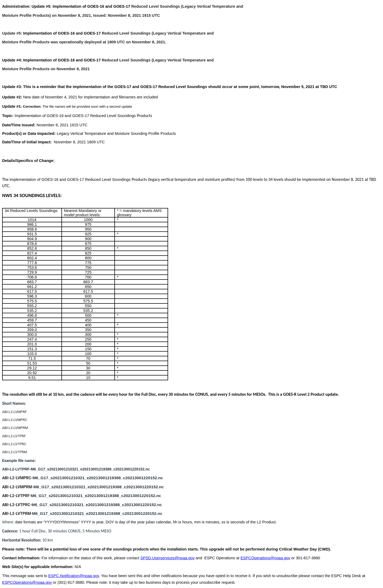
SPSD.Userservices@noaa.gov (168, 558)
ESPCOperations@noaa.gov (265, 558)
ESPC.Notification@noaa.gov (74, 576)
